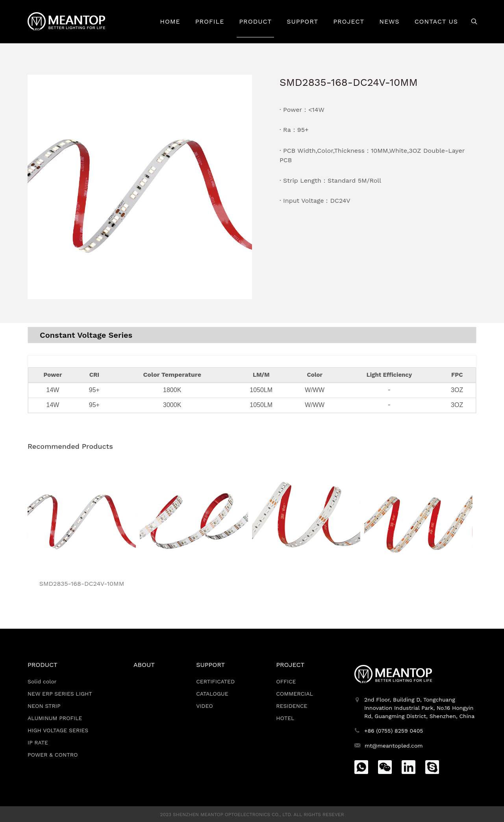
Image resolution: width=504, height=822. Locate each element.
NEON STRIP (44, 706)
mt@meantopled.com (394, 746)
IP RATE (38, 742)
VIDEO (205, 706)
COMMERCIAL (295, 694)
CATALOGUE (212, 694)
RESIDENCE (292, 706)
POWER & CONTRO (53, 755)
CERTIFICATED (215, 681)
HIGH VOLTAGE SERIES (58, 730)
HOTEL (285, 718)
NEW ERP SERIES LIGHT (60, 694)
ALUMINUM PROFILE (55, 718)
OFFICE (286, 681)
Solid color (42, 681)
